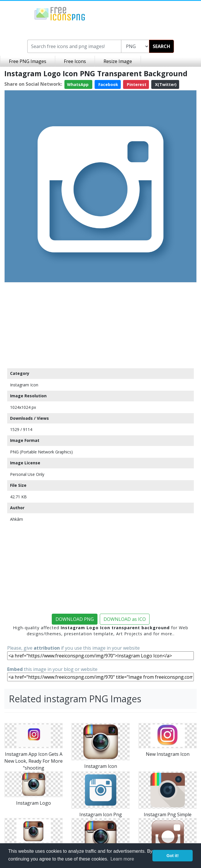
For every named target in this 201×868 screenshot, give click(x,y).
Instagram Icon (24, 385)
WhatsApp (78, 84)
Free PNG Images (28, 61)
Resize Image (118, 61)
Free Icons (75, 61)
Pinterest (136, 84)
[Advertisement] (100, 325)
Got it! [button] (173, 856)
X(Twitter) (165, 84)
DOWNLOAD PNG (75, 619)
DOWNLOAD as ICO (125, 619)
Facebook (108, 84)
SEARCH (161, 46)
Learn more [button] (122, 859)
